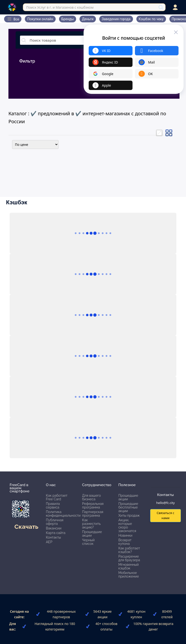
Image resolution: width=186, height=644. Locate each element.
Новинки (125, 535)
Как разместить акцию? (91, 524)
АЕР (49, 542)
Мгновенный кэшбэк (128, 566)
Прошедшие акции (92, 534)
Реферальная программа (93, 506)
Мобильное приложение (129, 575)
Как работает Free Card (57, 497)
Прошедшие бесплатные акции (128, 507)
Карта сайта (56, 533)
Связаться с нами (165, 515)
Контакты (53, 537)
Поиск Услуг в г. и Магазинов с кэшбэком (60, 7)
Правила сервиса (53, 506)
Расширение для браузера (129, 558)
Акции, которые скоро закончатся (127, 525)
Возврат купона (125, 542)
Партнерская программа (93, 514)
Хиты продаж (129, 515)
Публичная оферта (55, 522)
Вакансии (53, 528)
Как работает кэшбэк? (129, 550)
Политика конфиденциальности (63, 514)
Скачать (26, 527)
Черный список (88, 542)
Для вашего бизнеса (92, 497)
